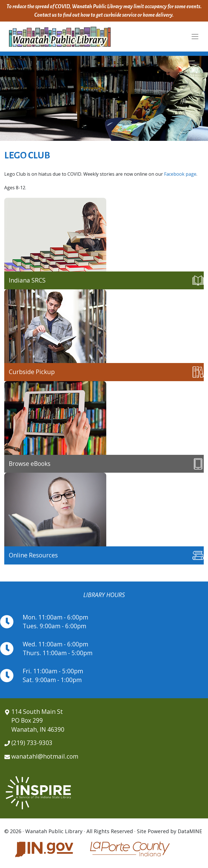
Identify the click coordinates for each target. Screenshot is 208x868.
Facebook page (180, 174)
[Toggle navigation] (195, 37)
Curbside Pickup (32, 372)
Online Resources (33, 555)
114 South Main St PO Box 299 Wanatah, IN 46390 (38, 720)
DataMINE (190, 831)
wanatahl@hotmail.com (45, 756)
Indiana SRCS (27, 280)
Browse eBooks (30, 464)
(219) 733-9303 (32, 743)
